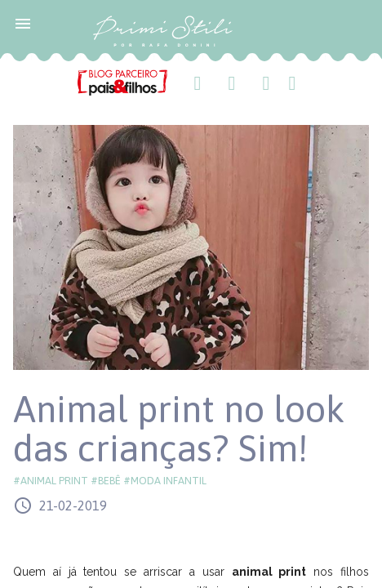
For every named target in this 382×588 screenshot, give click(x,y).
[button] (23, 23)
